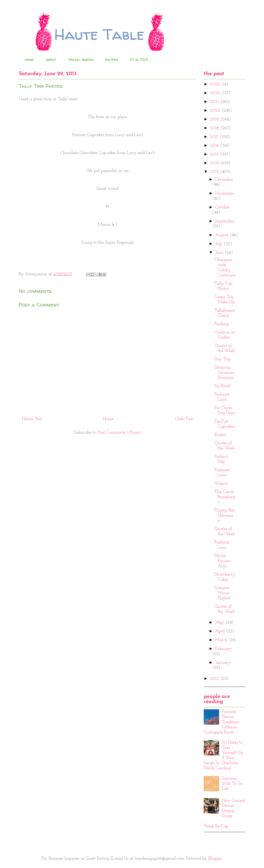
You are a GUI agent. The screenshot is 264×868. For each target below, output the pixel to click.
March (222, 640)
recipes (112, 59)
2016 (215, 146)
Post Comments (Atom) (119, 433)
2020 (216, 111)
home (29, 59)
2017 (215, 137)
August (223, 235)
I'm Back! (223, 386)
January (223, 663)
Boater (220, 435)
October (223, 207)
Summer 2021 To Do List (232, 784)
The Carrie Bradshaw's (225, 497)
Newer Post (32, 419)
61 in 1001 (139, 59)
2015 (215, 154)
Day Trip (223, 359)
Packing (221, 324)
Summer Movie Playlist (222, 593)
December (224, 180)
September (225, 221)
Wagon (221, 484)
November (225, 194)
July (219, 244)
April (221, 631)
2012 (215, 679)
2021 (215, 102)
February (224, 649)
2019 (215, 119)
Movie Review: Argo (223, 561)
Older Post (184, 419)
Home (108, 419)
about (51, 59)
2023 (216, 84)
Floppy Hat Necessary (225, 516)
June (220, 253)
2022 (216, 93)
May (220, 623)
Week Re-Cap (216, 826)
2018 (215, 128)
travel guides (81, 59)
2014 (215, 163)
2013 (215, 172)
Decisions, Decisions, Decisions (225, 373)
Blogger (215, 859)
